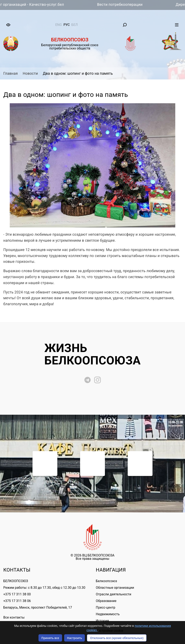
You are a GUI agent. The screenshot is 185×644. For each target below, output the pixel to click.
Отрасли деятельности (114, 594)
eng (58, 25)
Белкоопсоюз (106, 581)
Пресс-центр (106, 607)
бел (75, 25)
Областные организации (115, 588)
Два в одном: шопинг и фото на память (78, 73)
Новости (30, 73)
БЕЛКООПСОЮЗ (16, 581)
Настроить (75, 638)
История (102, 621)
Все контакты (14, 618)
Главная (11, 73)
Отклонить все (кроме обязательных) (117, 638)
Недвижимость (108, 614)
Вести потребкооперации (121, 4)
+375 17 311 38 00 (17, 594)
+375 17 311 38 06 (17, 601)
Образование (106, 601)
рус (67, 25)
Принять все (50, 638)
